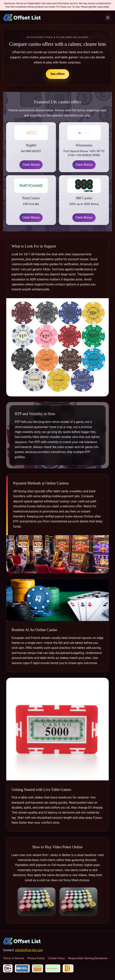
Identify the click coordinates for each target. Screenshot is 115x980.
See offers (57, 74)
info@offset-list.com (29, 950)
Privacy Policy (36, 958)
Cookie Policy (56, 958)
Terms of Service (14, 958)
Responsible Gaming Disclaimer (88, 958)
